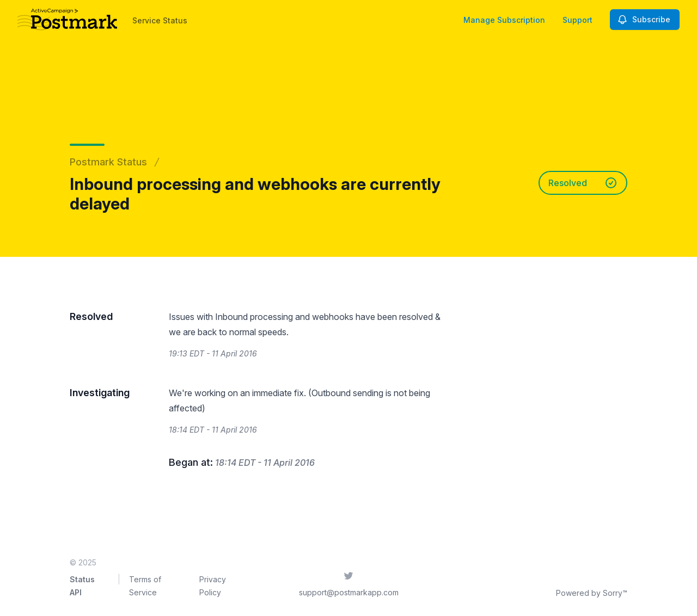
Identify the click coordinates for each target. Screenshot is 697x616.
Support (577, 20)
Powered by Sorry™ (592, 593)
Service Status (160, 20)
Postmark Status (108, 162)
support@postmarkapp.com (349, 592)
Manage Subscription (504, 20)
